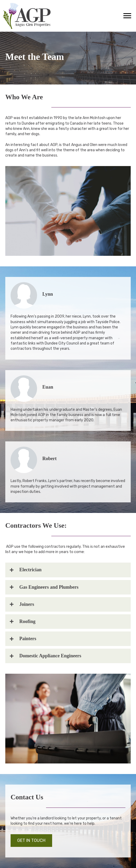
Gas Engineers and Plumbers (49, 587)
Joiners (27, 604)
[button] (127, 16)
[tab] (68, 570)
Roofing (27, 621)
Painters (28, 639)
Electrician (30, 570)
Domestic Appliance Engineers (50, 656)
